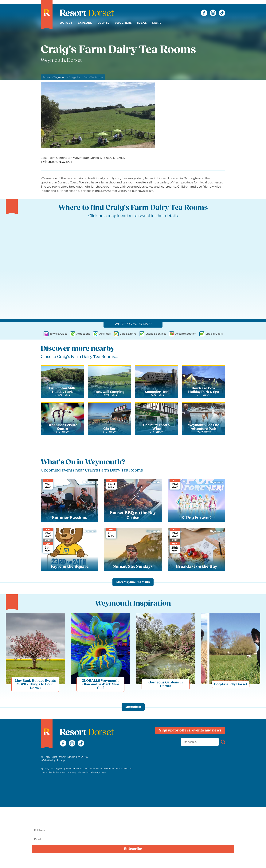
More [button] (157, 23)
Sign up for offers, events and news (190, 731)
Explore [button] (85, 23)
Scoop (61, 760)
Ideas (142, 23)
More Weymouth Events (133, 582)
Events (103, 23)
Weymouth (60, 77)
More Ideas (133, 707)
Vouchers (123, 23)
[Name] (133, 830)
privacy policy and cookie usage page (88, 772)
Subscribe (133, 849)
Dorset (66, 23)
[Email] (133, 839)
